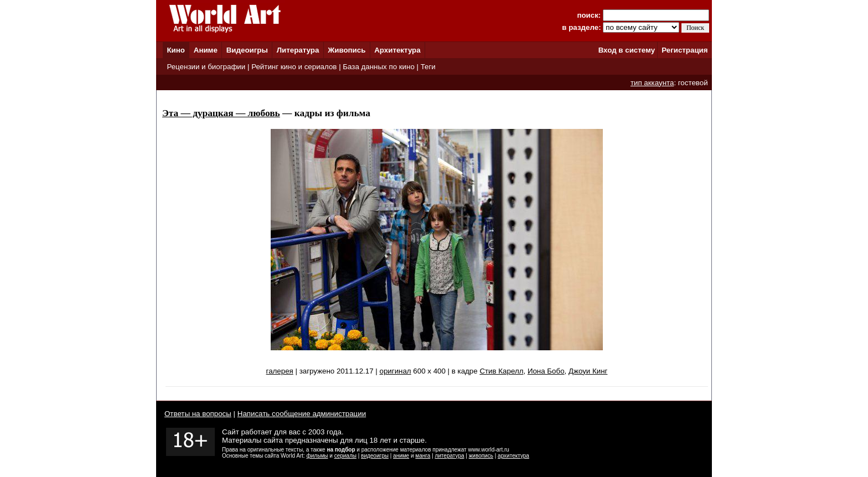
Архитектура (397, 50)
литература (449, 456)
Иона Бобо (546, 371)
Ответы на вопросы (198, 414)
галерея (280, 371)
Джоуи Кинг (588, 371)
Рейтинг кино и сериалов (294, 67)
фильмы (317, 456)
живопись (481, 456)
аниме (401, 456)
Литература (298, 50)
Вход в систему (627, 50)
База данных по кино (378, 67)
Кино (176, 50)
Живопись (347, 50)
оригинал (396, 371)
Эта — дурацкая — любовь (221, 113)
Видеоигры (247, 50)
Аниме (206, 50)
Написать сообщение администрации (302, 414)
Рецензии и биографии (206, 67)
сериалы (345, 456)
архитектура (513, 456)
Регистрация (684, 50)
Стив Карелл (501, 371)
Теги (428, 67)
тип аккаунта (652, 83)
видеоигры (375, 456)
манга (423, 456)
